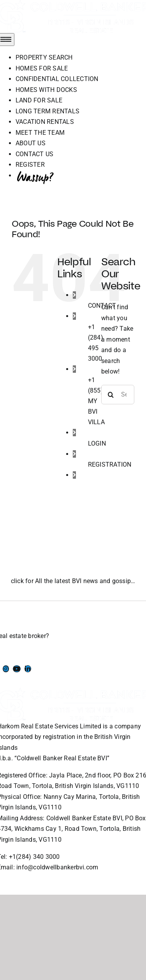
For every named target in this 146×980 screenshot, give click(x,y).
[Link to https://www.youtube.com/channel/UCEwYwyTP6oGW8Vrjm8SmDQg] (17, 669)
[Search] (111, 395)
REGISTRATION (110, 464)
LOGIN (97, 443)
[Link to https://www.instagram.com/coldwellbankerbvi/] (6, 669)
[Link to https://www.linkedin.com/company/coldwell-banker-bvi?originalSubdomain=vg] (28, 669)
